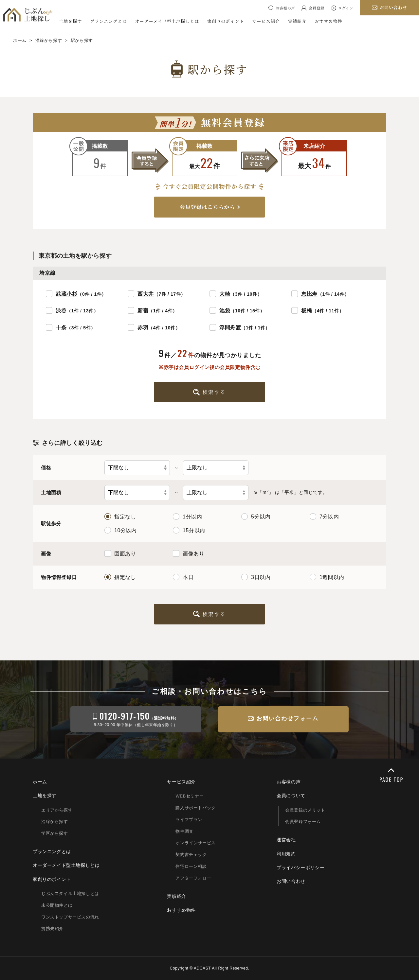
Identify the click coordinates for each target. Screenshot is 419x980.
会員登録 (317, 8)
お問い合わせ (291, 881)
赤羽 (143, 328)
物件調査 (184, 831)
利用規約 (286, 854)
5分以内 (256, 516)
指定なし (120, 516)
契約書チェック (191, 855)
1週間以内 (327, 577)
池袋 (225, 311)
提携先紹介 (52, 928)
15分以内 (189, 530)
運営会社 (286, 840)
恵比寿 (309, 294)
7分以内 (324, 516)
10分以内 (121, 530)
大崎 (225, 294)
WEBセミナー (190, 796)
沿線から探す (55, 822)
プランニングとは (108, 21)
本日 (183, 577)
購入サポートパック (195, 808)
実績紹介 (297, 21)
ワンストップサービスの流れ (70, 917)
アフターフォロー (193, 878)
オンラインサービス (195, 843)
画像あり (189, 553)
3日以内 (256, 577)
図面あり (120, 553)
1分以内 (187, 516)
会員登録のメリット (305, 810)
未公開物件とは (57, 905)
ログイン (346, 8)
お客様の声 (285, 8)
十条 (61, 328)
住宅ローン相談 (191, 866)
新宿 (143, 311)
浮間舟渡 (230, 328)
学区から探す (55, 833)
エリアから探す (57, 810)
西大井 (146, 294)
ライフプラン (189, 820)
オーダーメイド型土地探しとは (167, 21)
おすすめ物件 (328, 21)
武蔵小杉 (66, 294)
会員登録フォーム (303, 822)
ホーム (40, 782)
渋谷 (61, 311)
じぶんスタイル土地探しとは (70, 893)
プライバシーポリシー (301, 867)
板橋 (307, 311)
